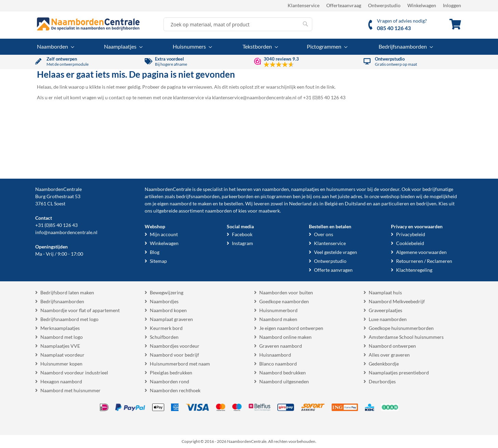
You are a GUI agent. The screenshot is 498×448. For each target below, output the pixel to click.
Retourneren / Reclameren (424, 261)
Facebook (242, 234)
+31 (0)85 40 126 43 (56, 225)
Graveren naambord (281, 346)
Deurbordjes (382, 381)
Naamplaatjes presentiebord (399, 373)
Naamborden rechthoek (175, 390)
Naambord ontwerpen (392, 346)
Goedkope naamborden (284, 301)
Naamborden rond (169, 381)
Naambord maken (278, 319)
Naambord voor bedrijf (174, 355)
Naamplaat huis (385, 292)
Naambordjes (164, 301)
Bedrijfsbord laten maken (67, 292)
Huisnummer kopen (61, 364)
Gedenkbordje (384, 364)
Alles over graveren (389, 355)
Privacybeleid (411, 234)
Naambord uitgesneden (284, 381)
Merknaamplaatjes (60, 328)
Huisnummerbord (278, 310)
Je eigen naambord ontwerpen (291, 328)
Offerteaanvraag (344, 5)
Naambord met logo (62, 337)
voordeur (390, 189)
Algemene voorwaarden (421, 252)
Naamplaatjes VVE (60, 346)
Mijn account (164, 234)
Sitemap (158, 261)
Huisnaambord (275, 355)
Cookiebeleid (410, 243)
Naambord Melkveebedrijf (397, 301)
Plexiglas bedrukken (171, 373)
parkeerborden (238, 196)
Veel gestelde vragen (336, 252)
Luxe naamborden (388, 319)
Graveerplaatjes (385, 310)
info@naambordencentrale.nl (66, 232)
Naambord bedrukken (283, 373)
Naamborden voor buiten (286, 292)
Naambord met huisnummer (70, 390)
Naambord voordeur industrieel (74, 373)
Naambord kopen (168, 310)
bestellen (234, 203)
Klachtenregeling (414, 270)
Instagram (243, 243)
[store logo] (88, 24)
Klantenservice (304, 5)
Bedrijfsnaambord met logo (69, 319)
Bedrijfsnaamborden (62, 301)
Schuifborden (164, 337)
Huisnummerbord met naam (180, 364)
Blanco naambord (278, 364)
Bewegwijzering (167, 292)
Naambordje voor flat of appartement (80, 310)
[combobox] (238, 24)
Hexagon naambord (61, 381)
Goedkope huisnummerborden (401, 328)
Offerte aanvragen (333, 270)
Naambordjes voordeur (175, 346)
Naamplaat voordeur (62, 355)
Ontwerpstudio (384, 5)
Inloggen (452, 5)
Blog (155, 252)
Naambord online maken (285, 337)
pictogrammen (276, 196)
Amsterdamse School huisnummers (406, 337)
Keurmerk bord (166, 328)
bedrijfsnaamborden (198, 196)
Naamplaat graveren (171, 319)
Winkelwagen (422, 5)
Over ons (324, 234)
